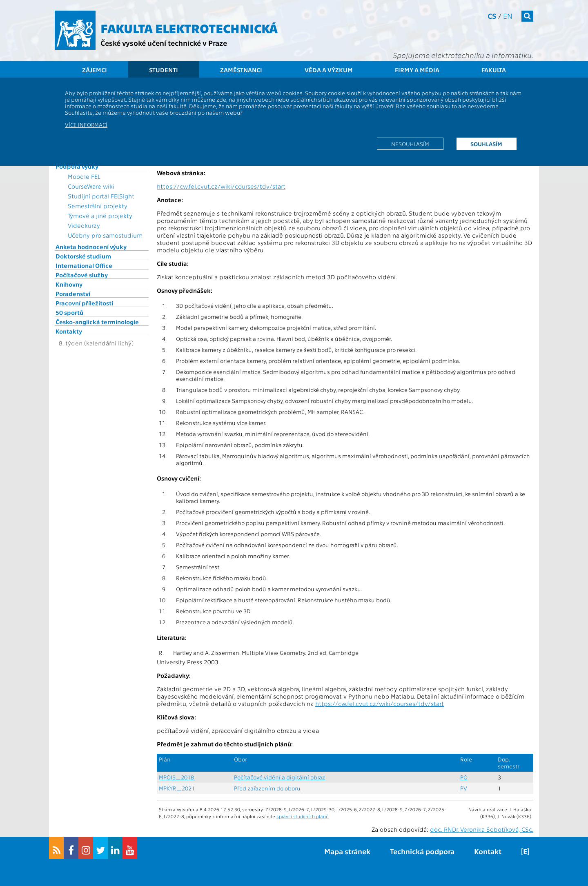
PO (464, 777)
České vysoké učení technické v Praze (164, 43)
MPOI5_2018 (176, 777)
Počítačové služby (82, 275)
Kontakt (488, 851)
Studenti (164, 70)
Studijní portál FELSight (101, 196)
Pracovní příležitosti (84, 303)
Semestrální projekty (98, 206)
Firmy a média (417, 70)
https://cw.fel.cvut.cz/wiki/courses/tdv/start (221, 186)
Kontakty (69, 331)
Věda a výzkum (329, 70)
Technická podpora (422, 851)
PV (464, 788)
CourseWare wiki (91, 186)
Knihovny (69, 284)
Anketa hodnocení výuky (91, 247)
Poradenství (73, 294)
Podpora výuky (77, 166)
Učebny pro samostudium (105, 235)
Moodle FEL (84, 176)
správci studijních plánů (303, 816)
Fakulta (494, 70)
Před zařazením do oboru (267, 788)
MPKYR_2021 (177, 788)
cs (492, 16)
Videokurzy (84, 225)
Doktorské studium (83, 256)
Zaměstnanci (241, 70)
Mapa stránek (347, 851)
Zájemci (95, 70)
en (508, 16)
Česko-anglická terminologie (97, 322)
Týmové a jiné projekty (100, 216)
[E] (525, 851)
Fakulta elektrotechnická (189, 28)
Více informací (86, 125)
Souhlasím (486, 144)
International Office (84, 265)
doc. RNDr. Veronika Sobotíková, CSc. (482, 829)
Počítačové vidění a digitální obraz (280, 777)
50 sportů (69, 312)
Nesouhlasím (410, 144)
